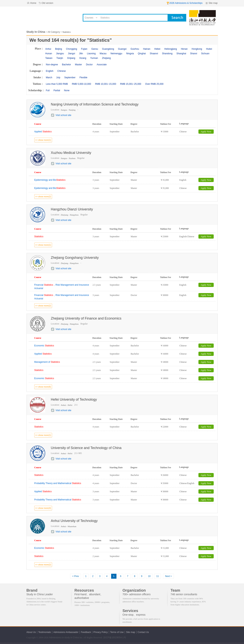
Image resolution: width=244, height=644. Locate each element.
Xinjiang (71, 58)
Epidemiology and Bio (50, 180)
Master (78, 65)
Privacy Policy (101, 632)
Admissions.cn (56, 638)
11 (158, 576)
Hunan (49, 54)
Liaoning (91, 54)
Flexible (83, 78)
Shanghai (181, 54)
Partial (57, 90)
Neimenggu (116, 54)
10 (149, 576)
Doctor (89, 65)
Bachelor (66, 65)
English (50, 71)
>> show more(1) (43, 140)
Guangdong (108, 49)
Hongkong (197, 49)
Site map (213, 3)
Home (33, 3)
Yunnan (94, 58)
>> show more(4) (43, 508)
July (58, 78)
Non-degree (52, 65)
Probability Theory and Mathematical (58, 483)
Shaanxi (154, 54)
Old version (48, 3)
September (70, 78)
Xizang (83, 58)
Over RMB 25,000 (154, 84)
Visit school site (63, 115)
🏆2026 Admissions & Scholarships (184, 3)
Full (48, 90)
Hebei (157, 49)
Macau (103, 54)
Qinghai (142, 54)
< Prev (76, 576)
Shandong (167, 54)
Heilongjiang (171, 49)
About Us (31, 632)
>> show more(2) (43, 197)
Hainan (147, 49)
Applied (43, 132)
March (49, 78)
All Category (54, 32)
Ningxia (130, 54)
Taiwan (49, 58)
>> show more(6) (43, 387)
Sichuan (205, 54)
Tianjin (60, 58)
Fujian (84, 49)
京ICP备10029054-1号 (115, 638)
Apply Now (206, 132)
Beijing (59, 49)
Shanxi (194, 54)
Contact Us (143, 632)
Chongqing (71, 49)
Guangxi (122, 49)
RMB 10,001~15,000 (106, 84)
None (67, 90)
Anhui (48, 49)
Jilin (81, 54)
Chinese (62, 71)
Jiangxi (71, 54)
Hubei (209, 49)
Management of (47, 362)
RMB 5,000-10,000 (81, 84)
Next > (168, 576)
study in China (72, 638)
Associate (102, 65)
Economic (44, 346)
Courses (89, 18)
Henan (184, 49)
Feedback (86, 632)
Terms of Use (117, 632)
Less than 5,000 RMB (57, 84)
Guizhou (135, 49)
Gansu (95, 49)
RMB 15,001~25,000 (131, 84)
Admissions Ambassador (66, 632)
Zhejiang (106, 58)
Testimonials (45, 632)
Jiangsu (60, 54)
